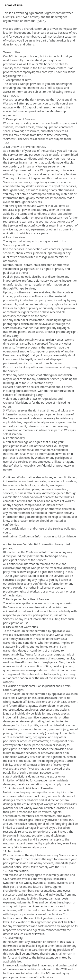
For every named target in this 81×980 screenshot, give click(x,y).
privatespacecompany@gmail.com (25, 72)
